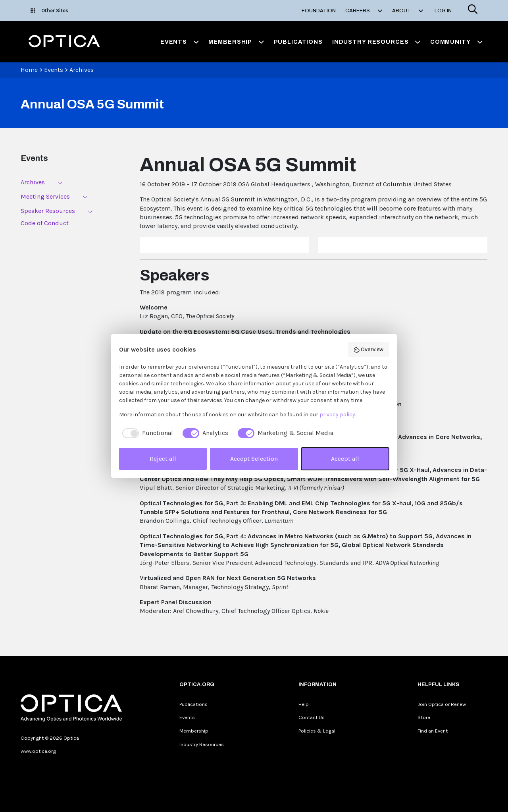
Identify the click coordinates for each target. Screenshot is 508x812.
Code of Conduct (45, 223)
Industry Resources (202, 744)
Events (54, 70)
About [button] (408, 11)
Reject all (163, 459)
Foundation (319, 11)
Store (424, 717)
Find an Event (433, 731)
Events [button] (180, 42)
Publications (298, 42)
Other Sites (49, 11)
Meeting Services (45, 196)
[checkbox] (146, 433)
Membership (194, 731)
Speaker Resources (48, 211)
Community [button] (456, 42)
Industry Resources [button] (376, 42)
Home (29, 70)
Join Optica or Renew (442, 704)
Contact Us (312, 717)
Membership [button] (236, 42)
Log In (443, 11)
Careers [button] (364, 11)
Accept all (345, 459)
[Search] (473, 11)
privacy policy (337, 415)
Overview (368, 350)
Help (304, 704)
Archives (82, 70)
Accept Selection (254, 459)
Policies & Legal (317, 731)
